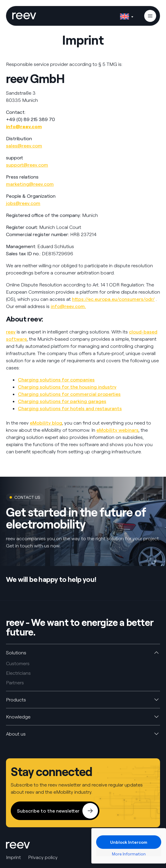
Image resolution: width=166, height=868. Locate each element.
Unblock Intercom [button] (129, 842)
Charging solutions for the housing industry (67, 387)
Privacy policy (43, 857)
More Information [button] (129, 854)
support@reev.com (27, 165)
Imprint (13, 857)
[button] (150, 16)
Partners (15, 683)
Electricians (18, 673)
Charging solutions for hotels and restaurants (70, 408)
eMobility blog (46, 423)
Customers (18, 663)
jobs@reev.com (23, 203)
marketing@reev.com (30, 184)
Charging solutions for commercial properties (69, 394)
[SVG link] (24, 16)
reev (11, 332)
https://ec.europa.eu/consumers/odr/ (113, 299)
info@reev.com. (68, 306)
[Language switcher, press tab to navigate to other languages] (127, 15)
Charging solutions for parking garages (62, 401)
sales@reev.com (24, 146)
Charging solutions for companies (56, 380)
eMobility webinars (117, 430)
